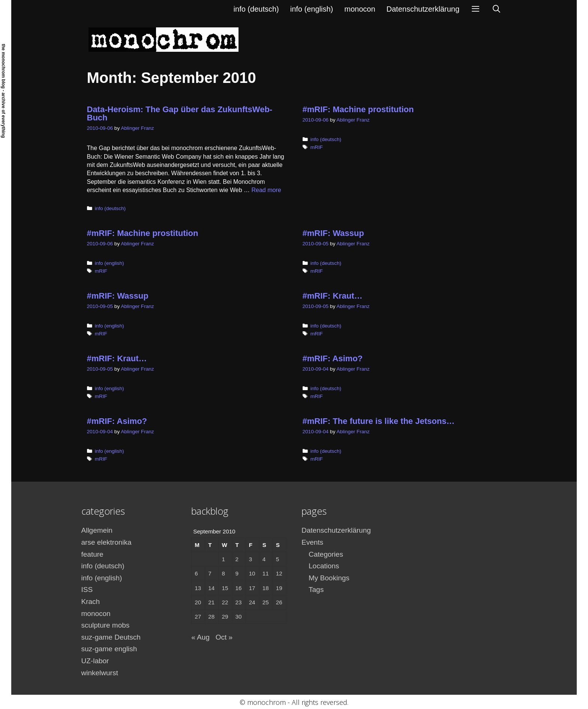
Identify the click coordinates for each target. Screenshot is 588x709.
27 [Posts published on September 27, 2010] (198, 617)
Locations (324, 566)
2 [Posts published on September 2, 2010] (237, 559)
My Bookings (329, 578)
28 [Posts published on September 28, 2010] (211, 617)
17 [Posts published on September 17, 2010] (252, 588)
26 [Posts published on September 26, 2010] (279, 602)
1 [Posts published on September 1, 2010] (223, 559)
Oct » (224, 637)
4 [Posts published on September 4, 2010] (264, 559)
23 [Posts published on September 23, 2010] (239, 602)
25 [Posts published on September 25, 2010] (266, 602)
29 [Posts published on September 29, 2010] (225, 617)
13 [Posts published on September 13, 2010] (198, 588)
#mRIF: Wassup (333, 233)
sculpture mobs (106, 625)
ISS (87, 590)
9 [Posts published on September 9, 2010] (237, 573)
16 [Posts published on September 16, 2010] (239, 588)
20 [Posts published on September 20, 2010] (198, 602)
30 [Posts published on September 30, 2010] (239, 617)
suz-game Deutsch (111, 637)
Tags (316, 590)
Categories (326, 554)
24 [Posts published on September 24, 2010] (252, 602)
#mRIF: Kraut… (333, 296)
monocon (360, 9)
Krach (91, 602)
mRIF (317, 147)
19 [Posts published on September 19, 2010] (279, 588)
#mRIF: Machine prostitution (358, 109)
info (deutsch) (256, 9)
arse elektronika (106, 542)
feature (92, 554)
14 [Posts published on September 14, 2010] (211, 588)
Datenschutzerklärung (423, 9)
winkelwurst (100, 673)
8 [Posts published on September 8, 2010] (223, 573)
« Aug (200, 637)
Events (312, 542)
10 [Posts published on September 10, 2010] (252, 573)
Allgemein (97, 530)
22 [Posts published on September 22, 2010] (225, 602)
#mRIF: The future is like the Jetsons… (379, 421)
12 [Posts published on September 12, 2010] (279, 573)
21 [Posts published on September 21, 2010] (211, 602)
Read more (266, 190)
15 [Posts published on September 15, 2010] (225, 588)
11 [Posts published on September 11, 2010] (266, 573)
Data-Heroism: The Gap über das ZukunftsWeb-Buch (180, 113)
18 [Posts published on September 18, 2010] (266, 588)
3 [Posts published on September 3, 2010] (250, 559)
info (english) (312, 9)
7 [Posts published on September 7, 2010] (210, 573)
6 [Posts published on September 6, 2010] (196, 573)
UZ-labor (95, 661)
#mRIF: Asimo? (333, 358)
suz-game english (109, 649)
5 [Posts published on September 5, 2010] (277, 559)
